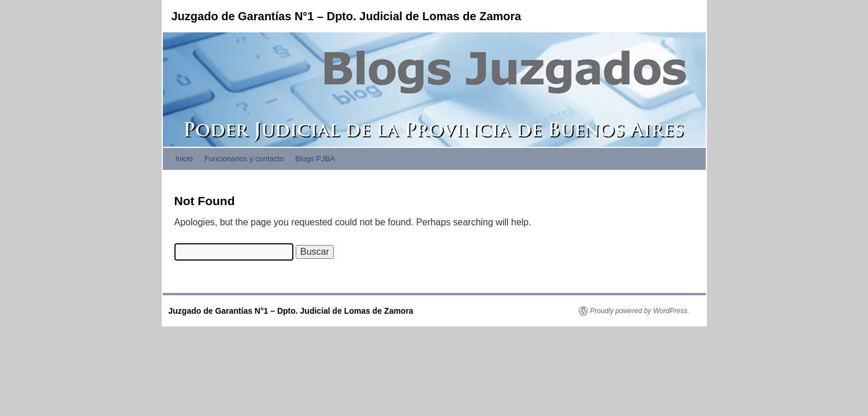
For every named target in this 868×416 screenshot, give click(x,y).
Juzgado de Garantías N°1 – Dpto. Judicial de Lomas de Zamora (347, 16)
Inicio (184, 159)
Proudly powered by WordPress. (640, 311)
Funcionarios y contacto (244, 159)
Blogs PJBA (315, 159)
